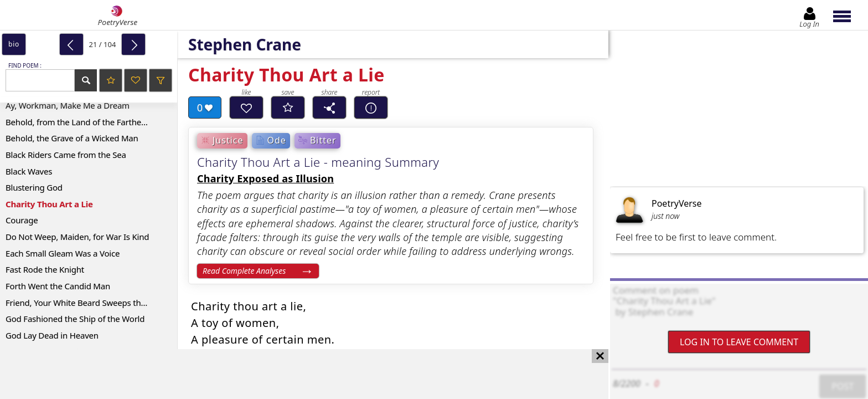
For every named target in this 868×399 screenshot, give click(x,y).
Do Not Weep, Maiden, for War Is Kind (77, 237)
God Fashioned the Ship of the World (75, 319)
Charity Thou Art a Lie (49, 204)
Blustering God (34, 187)
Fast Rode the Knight (45, 269)
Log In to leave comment (739, 342)
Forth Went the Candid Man (58, 286)
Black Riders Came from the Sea (66, 155)
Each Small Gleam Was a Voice (63, 253)
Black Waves (29, 171)
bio (14, 44)
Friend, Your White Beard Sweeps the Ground (91, 303)
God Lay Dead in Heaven (52, 335)
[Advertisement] (293, 374)
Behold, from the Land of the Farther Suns (85, 122)
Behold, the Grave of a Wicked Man (72, 138)
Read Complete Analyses (244, 271)
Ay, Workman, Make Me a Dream (68, 105)
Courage (22, 220)
